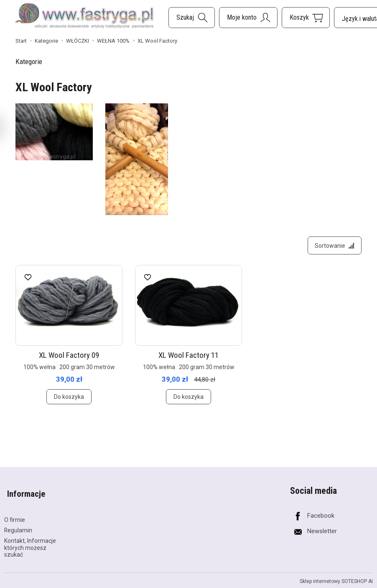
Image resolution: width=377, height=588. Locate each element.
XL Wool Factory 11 (188, 358)
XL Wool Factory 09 (69, 358)
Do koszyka (69, 399)
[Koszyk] (306, 18)
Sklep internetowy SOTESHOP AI (336, 578)
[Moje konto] (248, 18)
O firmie (15, 516)
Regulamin (18, 526)
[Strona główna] (85, 16)
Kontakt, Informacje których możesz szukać (30, 544)
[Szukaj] (192, 18)
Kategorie (29, 62)
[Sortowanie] (333, 247)
